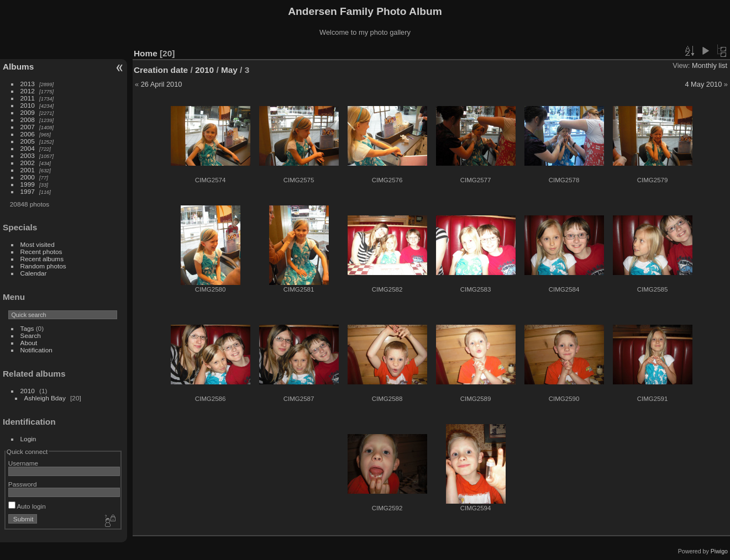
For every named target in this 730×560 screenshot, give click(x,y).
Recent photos (41, 252)
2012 (28, 91)
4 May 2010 (703, 84)
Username (23, 463)
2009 (28, 112)
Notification (36, 350)
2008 (28, 120)
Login (28, 439)
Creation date (161, 70)
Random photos (43, 266)
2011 (28, 98)
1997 (28, 191)
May (229, 70)
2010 (28, 105)
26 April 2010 (162, 84)
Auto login (27, 506)
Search (31, 336)
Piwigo (719, 551)
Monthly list (710, 65)
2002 (28, 163)
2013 (28, 84)
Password (23, 484)
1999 (28, 184)
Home (146, 53)
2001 (28, 170)
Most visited (38, 244)
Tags (27, 328)
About (29, 343)
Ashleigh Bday (45, 398)
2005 (28, 141)
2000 (28, 177)
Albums (18, 67)
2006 (28, 134)
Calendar (34, 273)
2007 (28, 127)
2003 (28, 155)
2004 (28, 148)
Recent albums (42, 259)
